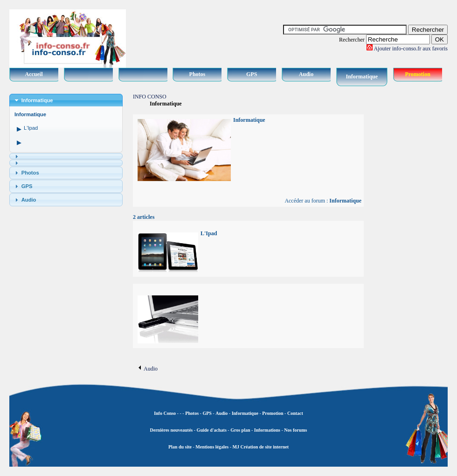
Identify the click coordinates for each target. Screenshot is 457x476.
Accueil (34, 74)
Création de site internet (264, 447)
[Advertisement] (410, 233)
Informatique (362, 77)
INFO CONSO (150, 97)
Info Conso (165, 413)
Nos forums (295, 430)
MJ (235, 447)
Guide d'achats (212, 430)
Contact (295, 413)
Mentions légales (212, 447)
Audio (306, 74)
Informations (267, 430)
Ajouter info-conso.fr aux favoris (411, 49)
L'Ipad (31, 128)
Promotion (417, 74)
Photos (197, 74)
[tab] (66, 100)
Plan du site (180, 447)
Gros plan (240, 430)
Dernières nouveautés (172, 430)
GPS (252, 74)
